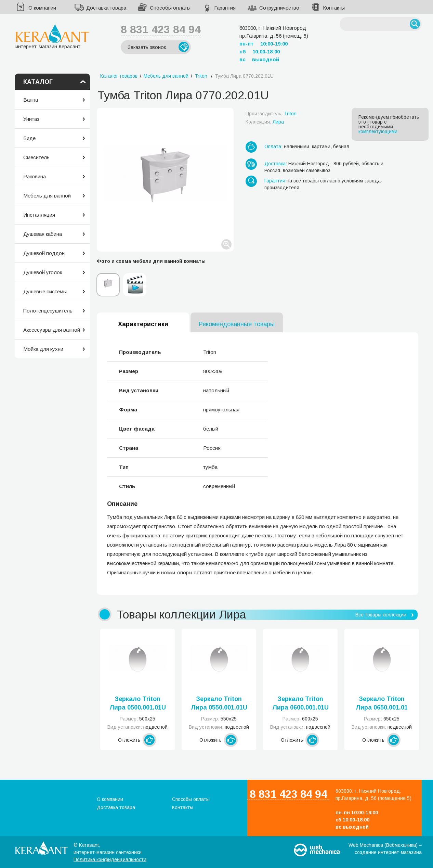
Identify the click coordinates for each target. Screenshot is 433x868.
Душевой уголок (43, 272)
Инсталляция (39, 215)
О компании (42, 8)
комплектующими (378, 131)
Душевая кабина (43, 234)
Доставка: (276, 164)
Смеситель (36, 157)
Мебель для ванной (47, 196)
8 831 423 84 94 (161, 29)
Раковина (35, 176)
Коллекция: (265, 122)
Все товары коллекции (381, 615)
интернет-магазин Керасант (53, 36)
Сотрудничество (279, 8)
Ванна (31, 100)
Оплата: (273, 146)
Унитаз (31, 119)
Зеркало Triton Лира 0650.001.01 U (382, 704)
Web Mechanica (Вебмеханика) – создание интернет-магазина (385, 849)
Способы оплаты (170, 8)
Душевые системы (45, 291)
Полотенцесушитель (48, 311)
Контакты (334, 8)
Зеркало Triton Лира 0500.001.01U (138, 703)
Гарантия (225, 8)
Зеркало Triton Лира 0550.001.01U (219, 703)
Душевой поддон (44, 253)
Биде (29, 138)
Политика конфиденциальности (110, 859)
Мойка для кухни (43, 349)
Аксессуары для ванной (52, 330)
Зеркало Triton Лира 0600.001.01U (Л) (300, 704)
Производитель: (271, 114)
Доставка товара (106, 8)
